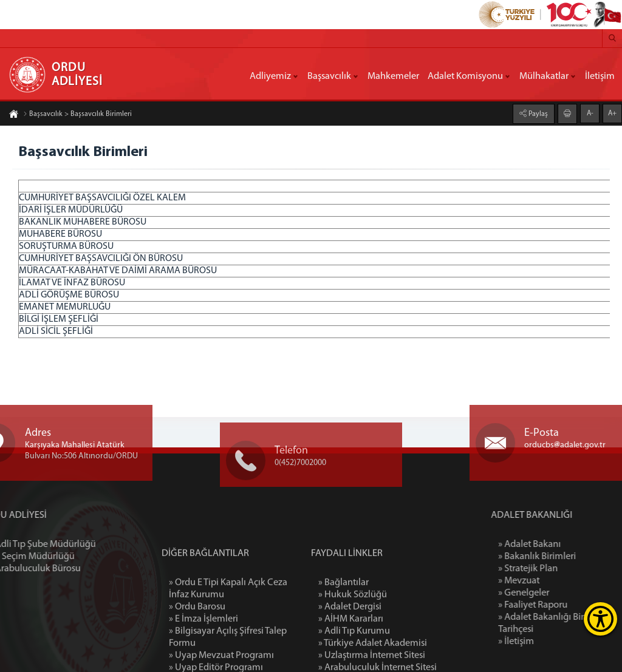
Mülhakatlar (544, 76)
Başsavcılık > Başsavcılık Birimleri (77, 115)
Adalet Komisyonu (465, 76)
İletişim (600, 76)
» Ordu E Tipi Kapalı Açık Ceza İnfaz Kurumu (228, 636)
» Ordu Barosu (197, 654)
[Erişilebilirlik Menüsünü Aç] (600, 619)
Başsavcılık (329, 76)
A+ (612, 113)
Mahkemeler (393, 76)
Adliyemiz (270, 76)
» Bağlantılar (343, 630)
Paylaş (537, 114)
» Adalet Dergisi (350, 654)
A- (590, 113)
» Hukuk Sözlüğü (353, 642)
